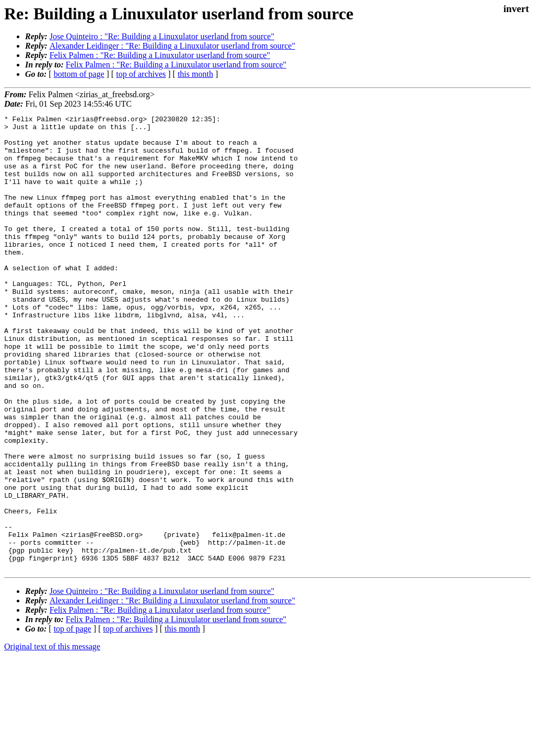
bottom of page (79, 74)
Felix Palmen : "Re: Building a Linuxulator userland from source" (160, 55)
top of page (73, 720)
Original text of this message (52, 737)
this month (195, 74)
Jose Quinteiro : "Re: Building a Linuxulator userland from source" (162, 36)
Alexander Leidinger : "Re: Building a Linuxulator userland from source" (172, 46)
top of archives (141, 74)
